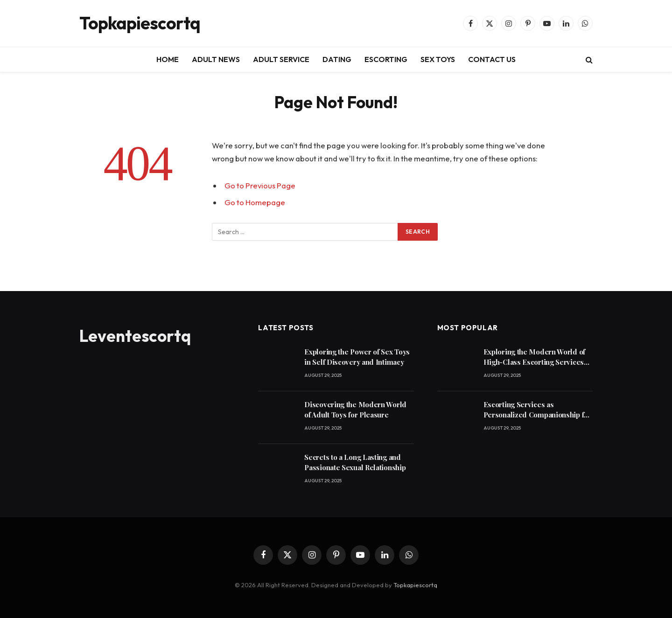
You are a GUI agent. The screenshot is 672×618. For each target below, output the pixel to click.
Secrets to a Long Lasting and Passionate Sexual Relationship (355, 462)
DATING (337, 59)
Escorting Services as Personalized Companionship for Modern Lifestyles (537, 410)
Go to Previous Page (260, 185)
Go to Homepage (255, 202)
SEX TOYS (438, 59)
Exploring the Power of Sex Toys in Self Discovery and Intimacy (357, 357)
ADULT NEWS (216, 59)
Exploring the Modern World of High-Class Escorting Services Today (534, 357)
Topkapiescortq (415, 585)
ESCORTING (386, 59)
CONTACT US (492, 59)
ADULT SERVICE (281, 59)
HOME (168, 59)
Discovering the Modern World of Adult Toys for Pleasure (355, 409)
